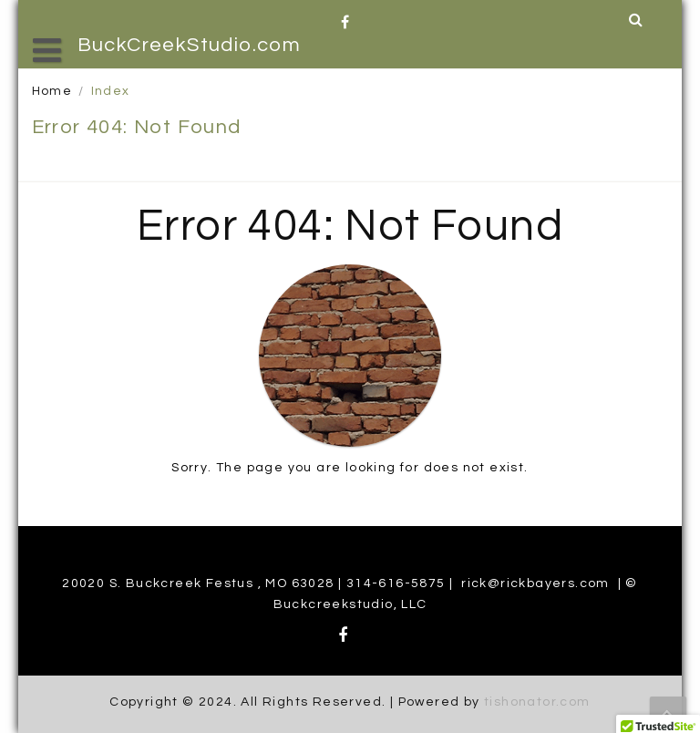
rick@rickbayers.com (535, 583)
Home (52, 91)
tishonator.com (537, 702)
